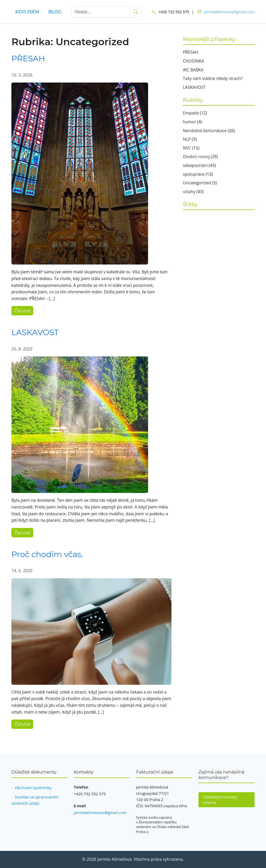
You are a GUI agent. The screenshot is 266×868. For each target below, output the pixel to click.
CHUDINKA (194, 61)
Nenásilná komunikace (205, 131)
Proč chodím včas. (47, 554)
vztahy (189, 192)
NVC (187, 148)
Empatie (191, 113)
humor (189, 122)
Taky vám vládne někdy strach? (213, 78)
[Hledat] (101, 12)
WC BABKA (193, 70)
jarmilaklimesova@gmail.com (229, 12)
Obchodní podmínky (33, 788)
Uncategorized (197, 183)
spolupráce (194, 174)
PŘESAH (28, 59)
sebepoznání (195, 165)
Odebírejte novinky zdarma (220, 800)
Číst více (22, 311)
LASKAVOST (35, 332)
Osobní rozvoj (196, 157)
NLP (187, 139)
